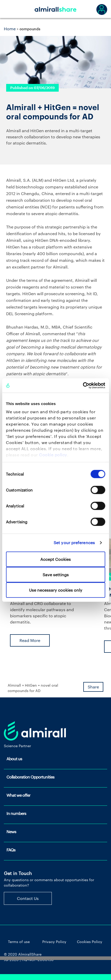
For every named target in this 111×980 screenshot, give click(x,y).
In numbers (16, 813)
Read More (30, 640)
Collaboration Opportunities (30, 777)
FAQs (11, 850)
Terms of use (19, 942)
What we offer (18, 795)
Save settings (56, 574)
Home (10, 29)
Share (93, 687)
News (11, 832)
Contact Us (28, 898)
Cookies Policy (90, 942)
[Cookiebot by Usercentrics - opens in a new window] (83, 386)
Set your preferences (74, 542)
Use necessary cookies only (56, 590)
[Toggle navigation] (10, 9)
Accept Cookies (55, 559)
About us (14, 759)
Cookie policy (53, 455)
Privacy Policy (54, 942)
